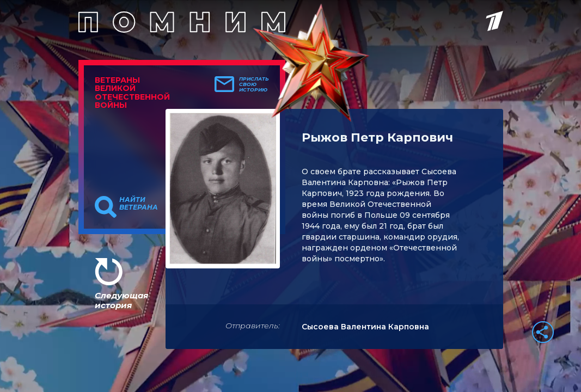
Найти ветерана (139, 204)
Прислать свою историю (254, 84)
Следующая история (121, 300)
